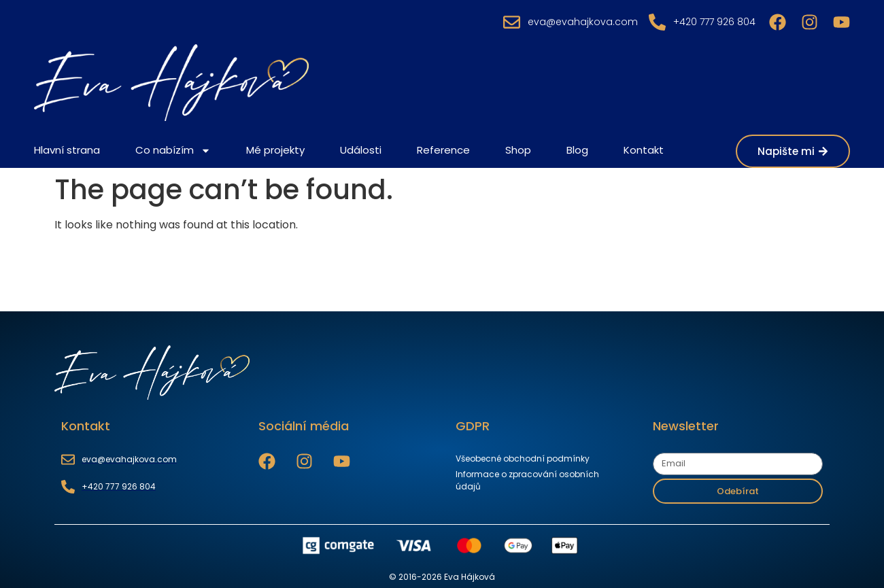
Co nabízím (173, 151)
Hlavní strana (67, 150)
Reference (443, 150)
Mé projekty (275, 150)
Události (361, 150)
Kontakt (644, 150)
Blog (577, 150)
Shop (518, 150)
